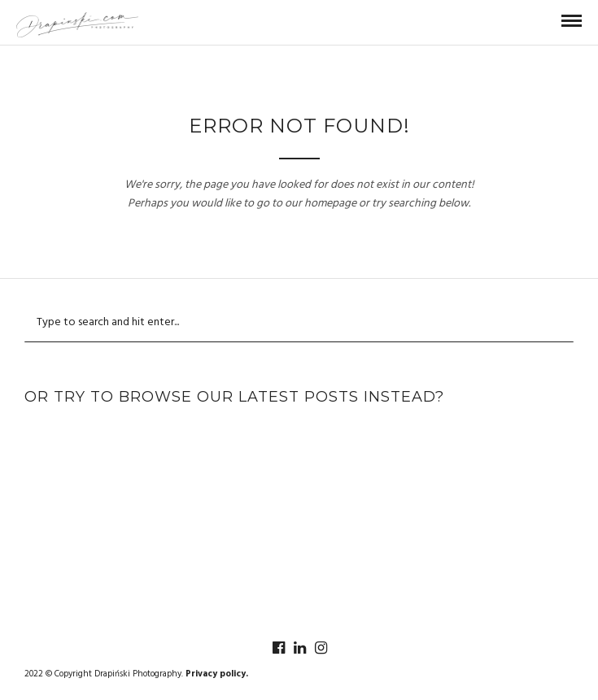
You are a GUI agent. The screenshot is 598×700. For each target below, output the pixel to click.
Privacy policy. (217, 674)
